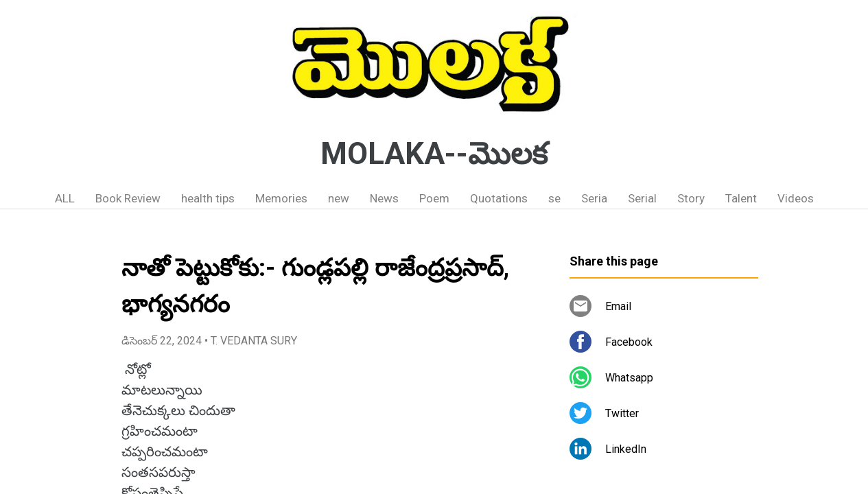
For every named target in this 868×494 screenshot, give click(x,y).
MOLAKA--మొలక (434, 154)
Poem (434, 198)
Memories (281, 198)
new (339, 198)
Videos (796, 198)
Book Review (128, 198)
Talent (741, 198)
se (554, 198)
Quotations (499, 198)
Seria (594, 198)
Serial (642, 198)
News (384, 198)
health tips (208, 198)
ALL (65, 198)
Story (691, 198)
